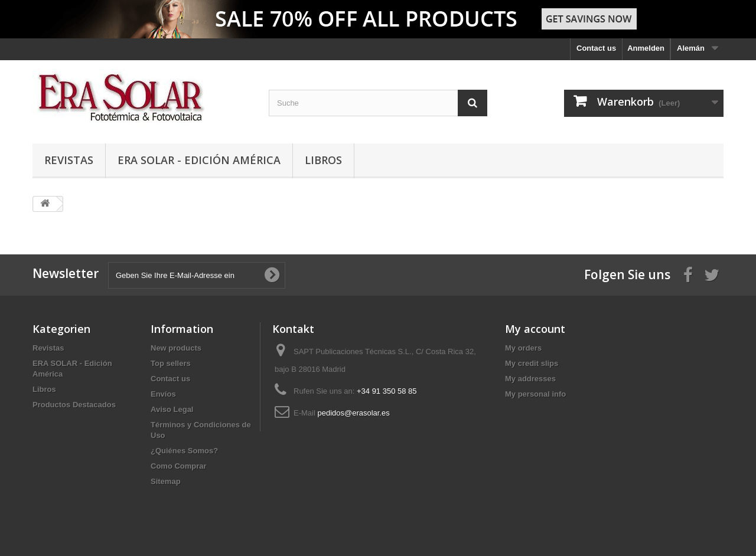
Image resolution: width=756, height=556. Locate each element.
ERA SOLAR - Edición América (199, 160)
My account (535, 329)
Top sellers (171, 363)
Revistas (69, 160)
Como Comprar (179, 466)
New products (176, 348)
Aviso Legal (172, 409)
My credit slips (532, 363)
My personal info (535, 394)
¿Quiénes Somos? (184, 451)
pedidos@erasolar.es (353, 413)
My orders (523, 348)
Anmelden (646, 48)
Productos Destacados (74, 405)
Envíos (163, 394)
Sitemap (166, 481)
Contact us (596, 48)
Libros (323, 160)
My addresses (530, 379)
